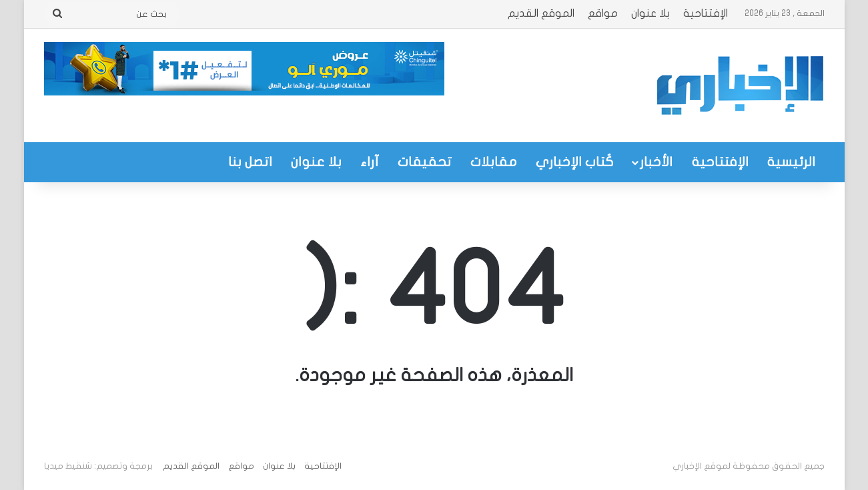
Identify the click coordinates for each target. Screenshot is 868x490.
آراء (370, 162)
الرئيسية (791, 162)
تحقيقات (425, 162)
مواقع (603, 13)
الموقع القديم (541, 13)
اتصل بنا (250, 162)
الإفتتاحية (706, 13)
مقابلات (494, 162)
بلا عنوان (650, 13)
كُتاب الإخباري (575, 162)
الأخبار (656, 162)
